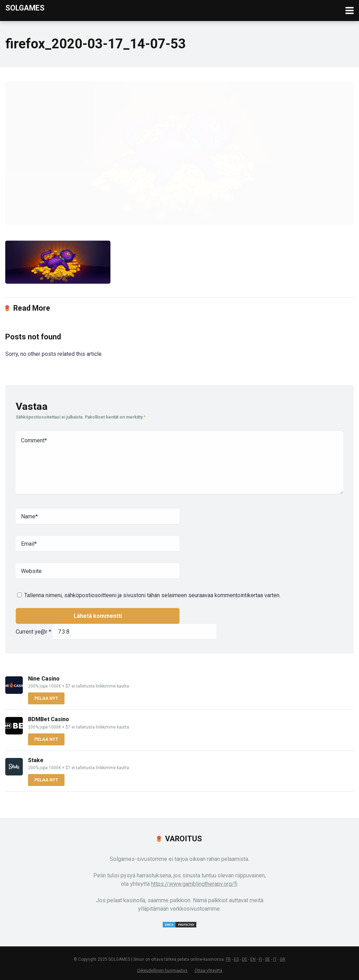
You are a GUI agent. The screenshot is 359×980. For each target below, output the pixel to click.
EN (253, 959)
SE (267, 959)
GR (283, 959)
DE (245, 959)
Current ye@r (33, 632)
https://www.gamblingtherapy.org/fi (194, 884)
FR (228, 959)
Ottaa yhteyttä (208, 970)
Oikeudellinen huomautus (162, 970)
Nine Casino (44, 679)
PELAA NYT (46, 698)
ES (236, 959)
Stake (36, 760)
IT (275, 959)
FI (260, 959)
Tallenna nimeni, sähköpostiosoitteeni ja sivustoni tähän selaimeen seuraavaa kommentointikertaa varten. (152, 595)
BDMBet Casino (49, 719)
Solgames (25, 8)
